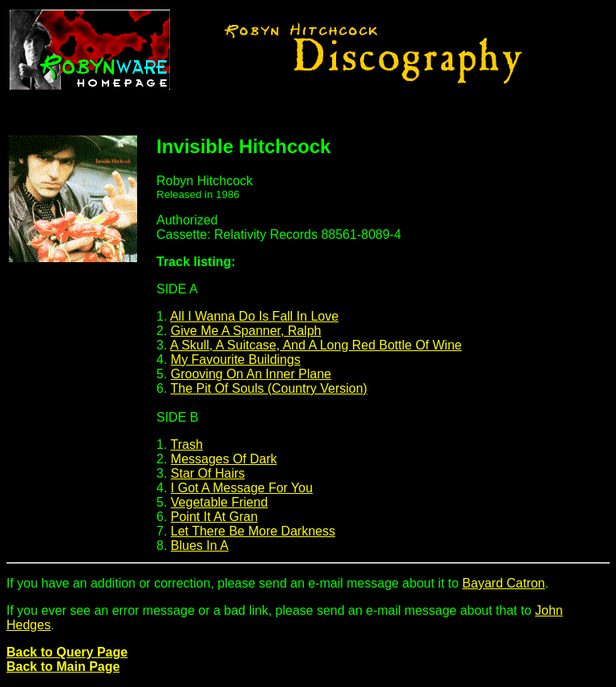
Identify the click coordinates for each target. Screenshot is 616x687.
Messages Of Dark (224, 459)
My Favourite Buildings (236, 360)
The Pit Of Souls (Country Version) (269, 388)
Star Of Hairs (208, 473)
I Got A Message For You (242, 488)
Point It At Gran (215, 517)
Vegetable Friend (219, 502)
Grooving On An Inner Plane (251, 374)
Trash (187, 445)
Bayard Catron (503, 583)
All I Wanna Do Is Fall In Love (254, 316)
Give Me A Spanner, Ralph (246, 331)
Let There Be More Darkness (253, 531)
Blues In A (200, 546)
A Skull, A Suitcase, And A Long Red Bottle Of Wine (316, 345)
